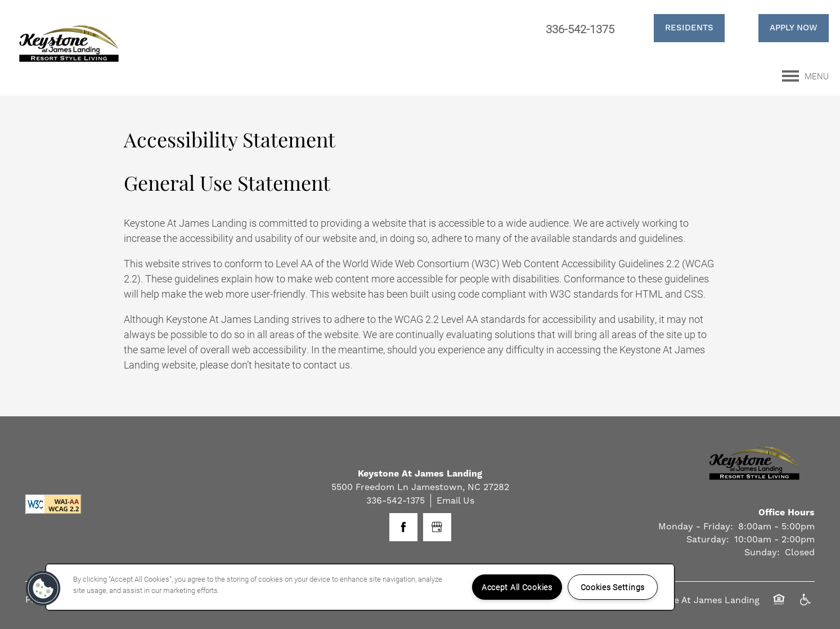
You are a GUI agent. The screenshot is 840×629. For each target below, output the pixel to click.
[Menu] (805, 76)
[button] (675, 28)
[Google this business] (437, 527)
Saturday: (708, 539)
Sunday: (762, 552)
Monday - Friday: (696, 526)
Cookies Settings (613, 587)
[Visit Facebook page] (403, 527)
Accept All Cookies (517, 587)
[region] (360, 587)
